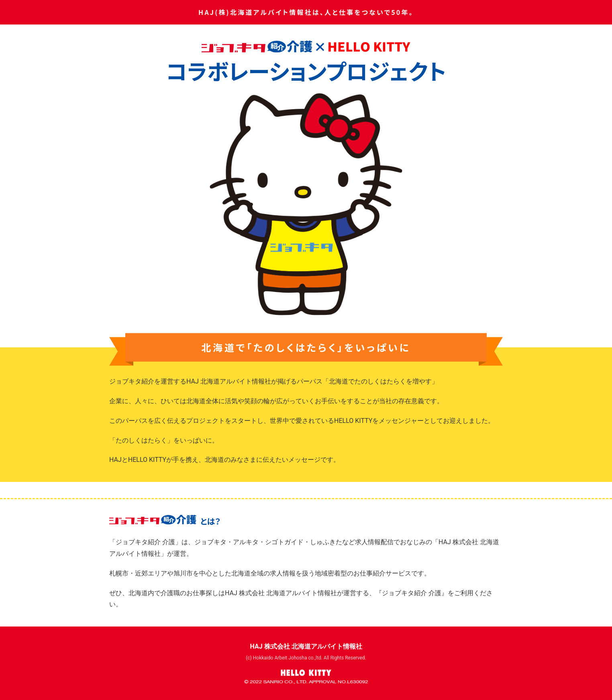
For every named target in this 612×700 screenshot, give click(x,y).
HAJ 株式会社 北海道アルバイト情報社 (306, 646)
